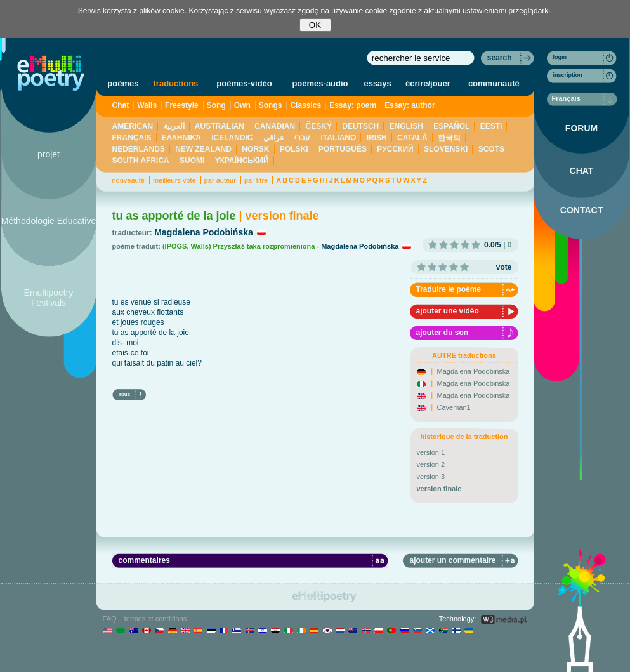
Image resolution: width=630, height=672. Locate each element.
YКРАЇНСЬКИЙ (242, 161)
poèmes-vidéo (244, 83)
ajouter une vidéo (448, 311)
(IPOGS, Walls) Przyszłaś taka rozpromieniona (239, 246)
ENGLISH (406, 126)
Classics (305, 105)
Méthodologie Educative (49, 221)
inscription (568, 75)
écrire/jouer (428, 83)
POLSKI (294, 149)
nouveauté (128, 180)
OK (315, 25)
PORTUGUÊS (343, 149)
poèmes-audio (320, 83)
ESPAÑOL (451, 126)
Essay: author (410, 105)
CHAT (582, 171)
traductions (176, 83)
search (500, 58)
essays (377, 83)
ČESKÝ (319, 126)
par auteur (220, 180)
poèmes (123, 83)
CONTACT (581, 210)
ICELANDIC (232, 138)
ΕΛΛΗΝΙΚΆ (181, 138)
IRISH (377, 138)
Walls (147, 105)
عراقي (274, 138)
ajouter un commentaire (452, 560)
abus (125, 394)
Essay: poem (353, 105)
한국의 (449, 138)
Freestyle (182, 105)
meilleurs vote (174, 180)
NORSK (255, 149)
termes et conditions (155, 619)
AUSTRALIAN (220, 126)
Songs (271, 105)
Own (242, 105)
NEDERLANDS (139, 149)
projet (49, 154)
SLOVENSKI (446, 149)
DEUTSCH (360, 126)
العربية (174, 126)
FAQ (110, 619)
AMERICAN (133, 126)
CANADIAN (275, 126)
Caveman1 (454, 407)
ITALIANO (339, 138)
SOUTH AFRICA (141, 161)
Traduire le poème (449, 289)
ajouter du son (443, 333)
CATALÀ (412, 138)
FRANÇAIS (132, 138)
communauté (494, 83)
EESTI (491, 126)
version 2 (431, 464)
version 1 (431, 452)
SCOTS (491, 149)
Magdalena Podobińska (204, 232)
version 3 (431, 477)
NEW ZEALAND (203, 149)
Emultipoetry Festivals (49, 298)
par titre (256, 180)
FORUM (581, 128)
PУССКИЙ (395, 149)
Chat (121, 105)
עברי (302, 138)
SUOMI (192, 161)
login (560, 57)
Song (216, 105)
